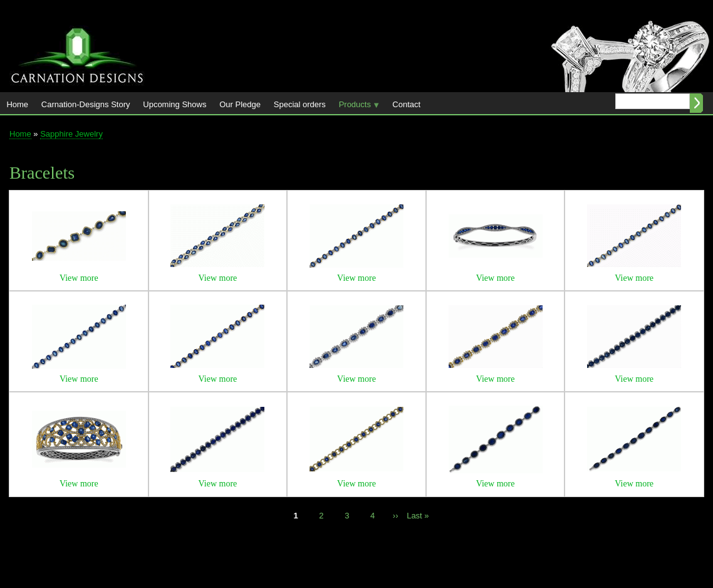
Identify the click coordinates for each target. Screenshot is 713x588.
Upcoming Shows (174, 104)
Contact (406, 104)
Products (356, 107)
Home (17, 104)
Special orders (300, 104)
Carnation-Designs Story (86, 104)
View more (79, 278)
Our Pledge (240, 104)
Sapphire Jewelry (71, 134)
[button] (79, 258)
